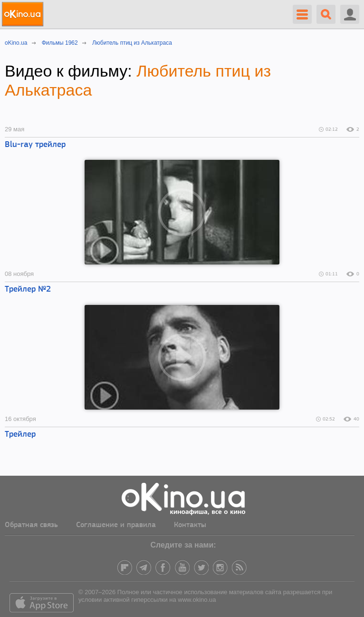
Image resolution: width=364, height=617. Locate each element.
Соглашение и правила (116, 525)
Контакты (190, 525)
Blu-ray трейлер (35, 145)
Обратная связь (31, 525)
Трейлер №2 (28, 289)
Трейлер (20, 435)
